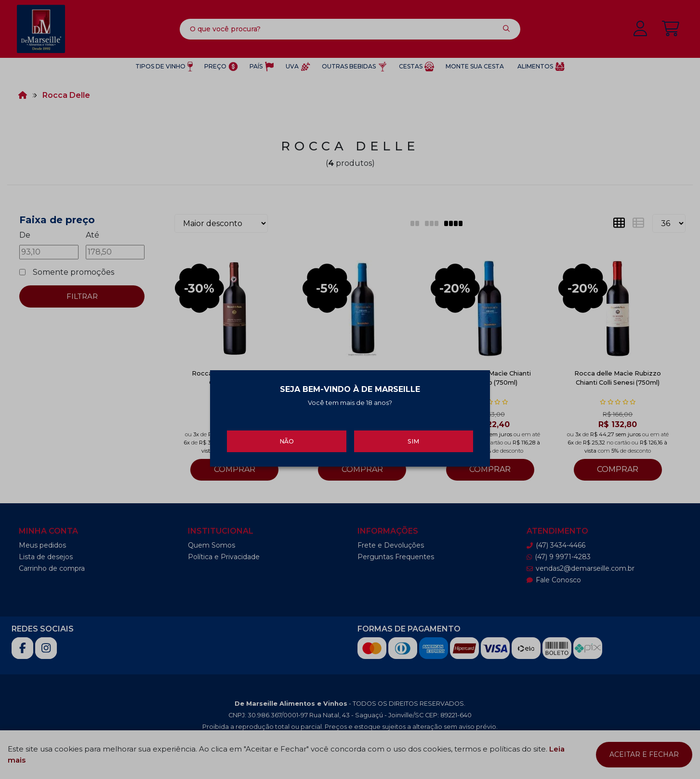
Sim (413, 437)
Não (287, 437)
